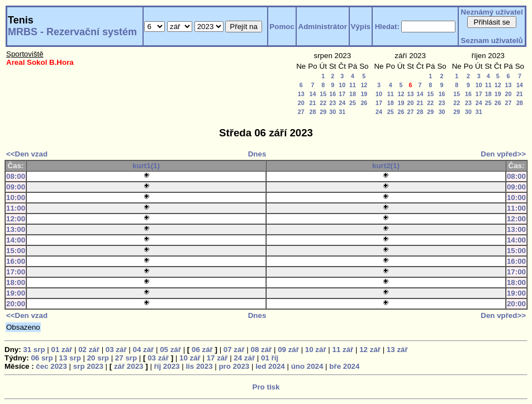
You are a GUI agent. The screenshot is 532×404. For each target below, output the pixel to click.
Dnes (257, 154)
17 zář (217, 358)
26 (364, 103)
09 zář (288, 350)
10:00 (16, 198)
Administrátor (323, 27)
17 (342, 94)
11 (353, 85)
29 (323, 112)
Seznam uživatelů (492, 41)
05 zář (170, 350)
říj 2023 (167, 366)
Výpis (360, 27)
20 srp (98, 358)
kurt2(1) (386, 166)
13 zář (397, 350)
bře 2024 (344, 366)
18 (353, 94)
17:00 (16, 272)
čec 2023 (51, 366)
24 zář (244, 358)
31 (342, 112)
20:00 (16, 304)
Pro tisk (266, 387)
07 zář (234, 350)
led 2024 (270, 366)
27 (301, 112)
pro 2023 (234, 366)
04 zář (144, 350)
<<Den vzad (27, 154)
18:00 (16, 282)
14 (312, 94)
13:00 (16, 229)
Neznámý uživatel (492, 12)
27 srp (126, 358)
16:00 (16, 261)
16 (332, 94)
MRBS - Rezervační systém (72, 32)
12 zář (370, 350)
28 (312, 112)
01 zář (61, 350)
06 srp (42, 358)
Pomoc (282, 27)
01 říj (270, 358)
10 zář (316, 350)
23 (332, 103)
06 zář (202, 350)
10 (342, 85)
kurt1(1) (146, 166)
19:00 (16, 293)
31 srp (34, 350)
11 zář (343, 350)
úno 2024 (307, 366)
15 (323, 94)
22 (323, 103)
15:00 (16, 251)
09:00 (16, 187)
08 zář (262, 350)
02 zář (89, 350)
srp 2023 (88, 366)
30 (332, 112)
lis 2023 (199, 366)
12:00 (16, 219)
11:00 (16, 208)
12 (364, 85)
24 (342, 103)
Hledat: (387, 27)
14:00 (16, 240)
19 (364, 94)
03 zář (116, 350)
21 (312, 103)
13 (301, 94)
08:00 (16, 176)
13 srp (70, 358)
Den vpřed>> (503, 154)
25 (353, 103)
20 (301, 103)
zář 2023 (129, 366)
